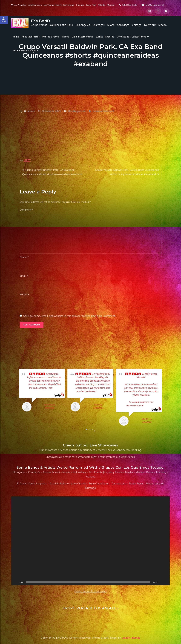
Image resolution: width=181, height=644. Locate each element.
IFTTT (27, 160)
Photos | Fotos (51, 37)
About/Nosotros (31, 37)
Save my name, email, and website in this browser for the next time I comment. (69, 316)
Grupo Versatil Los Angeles (91, 591)
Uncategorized (77, 111)
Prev (15, 398)
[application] (90, 541)
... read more (102, 391)
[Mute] (161, 582)
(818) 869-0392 (128, 5)
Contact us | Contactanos (131, 37)
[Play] (15, 582)
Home (16, 37)
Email (24, 276)
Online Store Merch (82, 37)
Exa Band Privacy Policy (25, 50)
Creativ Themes (131, 638)
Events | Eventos (105, 37)
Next (166, 398)
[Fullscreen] (166, 582)
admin (31, 111)
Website (24, 294)
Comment (26, 210)
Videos (65, 37)
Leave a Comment (104, 111)
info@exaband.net (153, 5)
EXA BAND (40, 21)
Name (24, 257)
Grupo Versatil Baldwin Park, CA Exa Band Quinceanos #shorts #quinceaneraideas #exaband (52, 172)
